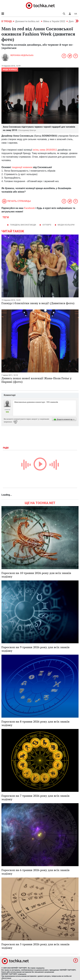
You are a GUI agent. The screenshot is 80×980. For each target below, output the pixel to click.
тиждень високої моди (23, 225)
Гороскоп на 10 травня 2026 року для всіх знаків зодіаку (36, 575)
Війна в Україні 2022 (54, 21)
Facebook (29, 208)
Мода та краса (10, 70)
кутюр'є (47, 225)
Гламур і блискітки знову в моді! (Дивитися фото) (38, 303)
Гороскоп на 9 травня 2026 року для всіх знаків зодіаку (35, 649)
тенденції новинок (22, 167)
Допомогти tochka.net (28, 21)
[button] (70, 14)
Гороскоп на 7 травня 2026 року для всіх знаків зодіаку (35, 797)
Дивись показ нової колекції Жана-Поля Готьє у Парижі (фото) (37, 380)
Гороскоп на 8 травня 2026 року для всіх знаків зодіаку (35, 723)
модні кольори (66, 225)
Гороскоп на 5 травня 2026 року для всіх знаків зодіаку (35, 946)
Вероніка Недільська (22, 55)
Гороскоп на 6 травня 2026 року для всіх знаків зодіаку (35, 872)
